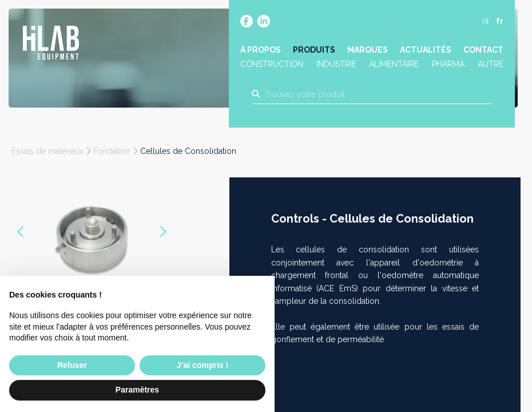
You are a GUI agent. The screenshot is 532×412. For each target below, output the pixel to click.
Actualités (426, 50)
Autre (491, 65)
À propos (261, 50)
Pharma (448, 65)
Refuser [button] (72, 365)
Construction (272, 65)
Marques (368, 50)
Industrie (336, 65)
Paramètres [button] (137, 390)
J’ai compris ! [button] (203, 365)
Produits (314, 50)
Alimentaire (394, 65)
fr (500, 21)
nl (486, 21)
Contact (483, 50)
